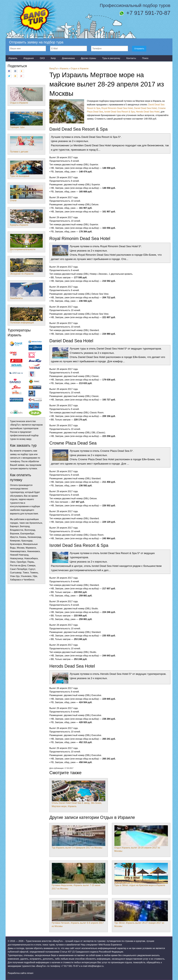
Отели (26, 193)
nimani (30, 973)
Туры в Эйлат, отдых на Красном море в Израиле (141, 875)
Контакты (131, 58)
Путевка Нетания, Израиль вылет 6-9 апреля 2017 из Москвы (79, 914)
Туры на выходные (26, 169)
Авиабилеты (26, 291)
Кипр (53, 58)
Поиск (145, 58)
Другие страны (88, 58)
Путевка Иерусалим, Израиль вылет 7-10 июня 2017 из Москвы (79, 876)
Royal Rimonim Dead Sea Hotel (117, 108)
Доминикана (68, 58)
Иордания (29, 58)
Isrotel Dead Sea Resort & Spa (120, 112)
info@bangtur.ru (96, 966)
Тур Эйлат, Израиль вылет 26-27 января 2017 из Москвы (141, 914)
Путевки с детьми (26, 144)
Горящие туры (26, 120)
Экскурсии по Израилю (26, 267)
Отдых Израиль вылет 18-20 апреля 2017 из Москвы (141, 839)
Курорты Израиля (26, 218)
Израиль (13, 58)
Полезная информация (26, 315)
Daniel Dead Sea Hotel (145, 108)
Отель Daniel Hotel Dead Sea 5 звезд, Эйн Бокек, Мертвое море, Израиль (79, 794)
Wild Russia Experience (110, 945)
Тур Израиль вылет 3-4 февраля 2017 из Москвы (79, 837)
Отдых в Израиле (26, 96)
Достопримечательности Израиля (26, 244)
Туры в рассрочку (111, 58)
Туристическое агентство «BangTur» (44, 941)
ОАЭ (42, 58)
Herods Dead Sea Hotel (148, 112)
